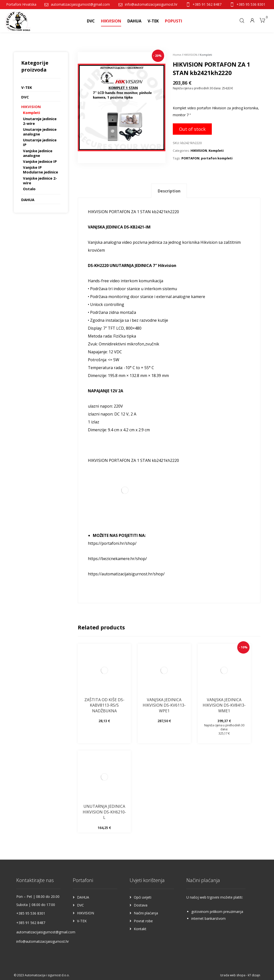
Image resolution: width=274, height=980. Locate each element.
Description (169, 191)
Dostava (141, 905)
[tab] (169, 191)
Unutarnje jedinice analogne (40, 132)
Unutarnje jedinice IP (40, 142)
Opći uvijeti (143, 897)
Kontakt (140, 929)
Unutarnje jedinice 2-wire (40, 121)
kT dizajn (254, 975)
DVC (25, 97)
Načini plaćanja (146, 913)
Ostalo (29, 189)
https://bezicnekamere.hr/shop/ (117, 559)
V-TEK (27, 87)
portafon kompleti (217, 158)
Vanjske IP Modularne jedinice (40, 170)
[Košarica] (262, 20)
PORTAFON (190, 158)
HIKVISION (190, 55)
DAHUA (28, 200)
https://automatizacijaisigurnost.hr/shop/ (126, 574)
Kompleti (216, 151)
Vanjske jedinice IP (40, 161)
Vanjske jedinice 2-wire (40, 180)
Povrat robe (143, 921)
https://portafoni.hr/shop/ (112, 543)
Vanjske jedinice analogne (38, 153)
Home (177, 55)
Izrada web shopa (233, 975)
